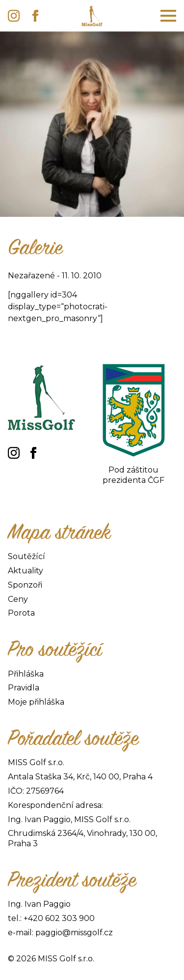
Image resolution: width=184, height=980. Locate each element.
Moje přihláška (36, 702)
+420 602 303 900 (59, 918)
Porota (21, 613)
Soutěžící (26, 556)
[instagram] (14, 16)
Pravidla (24, 688)
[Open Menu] (168, 16)
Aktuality (26, 571)
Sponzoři (25, 585)
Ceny (18, 599)
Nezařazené (31, 276)
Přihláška (26, 674)
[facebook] (35, 16)
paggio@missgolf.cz (74, 933)
